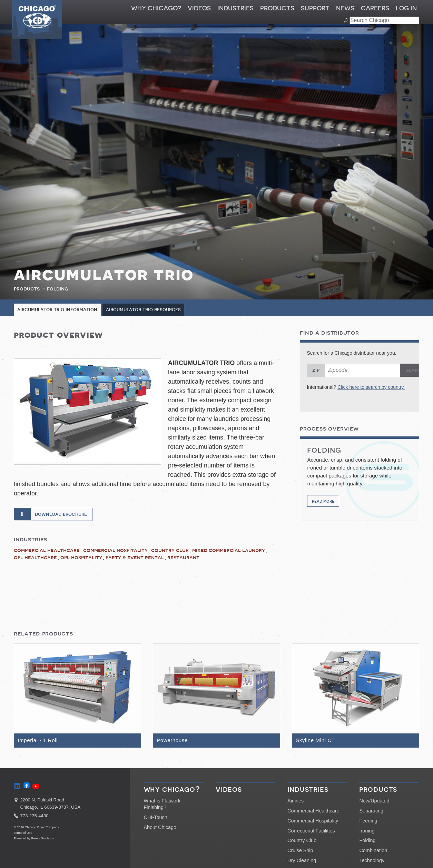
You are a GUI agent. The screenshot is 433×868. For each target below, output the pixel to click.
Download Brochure (65, 515)
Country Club (170, 552)
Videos (199, 8)
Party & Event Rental (135, 559)
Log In (406, 8)
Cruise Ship (300, 852)
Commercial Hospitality (115, 552)
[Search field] (384, 20)
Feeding (368, 823)
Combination (373, 852)
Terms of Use (23, 835)
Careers (375, 8)
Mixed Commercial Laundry (229, 552)
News (345, 8)
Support (315, 8)
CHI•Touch (156, 819)
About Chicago (160, 829)
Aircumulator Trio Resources (152, 310)
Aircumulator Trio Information (60, 310)
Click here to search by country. (371, 387)
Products (277, 8)
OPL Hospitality (81, 559)
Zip (316, 371)
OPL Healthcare (35, 559)
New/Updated (374, 803)
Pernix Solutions (42, 840)
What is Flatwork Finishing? (162, 806)
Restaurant (183, 559)
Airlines (296, 803)
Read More (323, 501)
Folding (58, 289)
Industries (235, 8)
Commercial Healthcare (47, 552)
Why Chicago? (156, 8)
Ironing (367, 833)
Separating (371, 813)
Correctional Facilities (311, 833)
